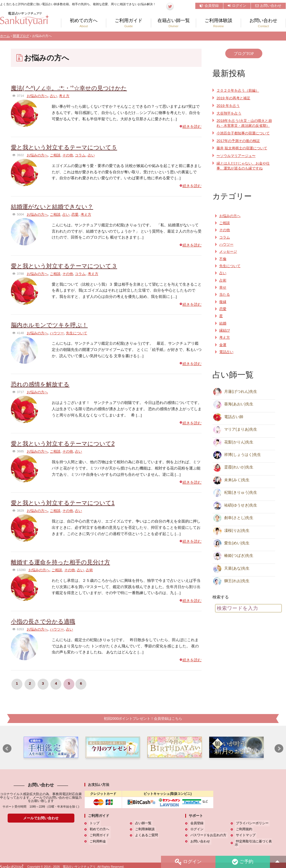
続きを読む (192, 127)
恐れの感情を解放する (43, 384)
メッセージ (228, 257)
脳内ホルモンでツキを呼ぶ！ (53, 325)
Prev (7, 749)
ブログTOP (244, 53)
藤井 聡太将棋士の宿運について (244, 153)
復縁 (223, 307)
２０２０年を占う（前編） (239, 90)
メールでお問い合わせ (41, 818)
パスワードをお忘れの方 (207, 835)
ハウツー (57, 333)
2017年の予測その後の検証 (240, 145)
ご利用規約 (243, 829)
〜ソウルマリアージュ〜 (238, 161)
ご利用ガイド (129, 23)
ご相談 (55, 155)
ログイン (237, 6)
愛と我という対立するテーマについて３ (69, 265)
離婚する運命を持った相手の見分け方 (65, 562)
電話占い (226, 357)
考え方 (64, 96)
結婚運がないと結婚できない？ (56, 206)
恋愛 (75, 214)
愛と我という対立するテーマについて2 (68, 443)
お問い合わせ (268, 6)
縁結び (225, 335)
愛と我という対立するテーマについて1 (68, 503)
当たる (225, 299)
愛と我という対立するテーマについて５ (69, 147)
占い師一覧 (142, 823)
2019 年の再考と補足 (235, 98)
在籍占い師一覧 (174, 23)
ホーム (5, 36)
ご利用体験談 (218, 23)
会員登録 (209, 6)
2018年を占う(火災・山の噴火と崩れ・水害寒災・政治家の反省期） (244, 126)
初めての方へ (84, 23)
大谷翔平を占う (230, 113)
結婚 (223, 328)
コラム (80, 155)
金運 (223, 350)
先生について (77, 333)
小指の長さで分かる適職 (46, 621)
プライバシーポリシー (251, 823)
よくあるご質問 (145, 835)
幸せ (223, 292)
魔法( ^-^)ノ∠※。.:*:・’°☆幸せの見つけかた (74, 88)
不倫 (223, 264)
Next (279, 749)
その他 (68, 155)
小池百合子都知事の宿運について (245, 138)
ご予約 (242, 862)
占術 (89, 570)
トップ (93, 823)
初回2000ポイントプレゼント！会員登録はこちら (143, 718)
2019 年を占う (229, 106)
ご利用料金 (97, 841)
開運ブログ (21, 36)
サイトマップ (245, 835)
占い (53, 96)
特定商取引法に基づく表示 (254, 841)
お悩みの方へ (37, 96)
